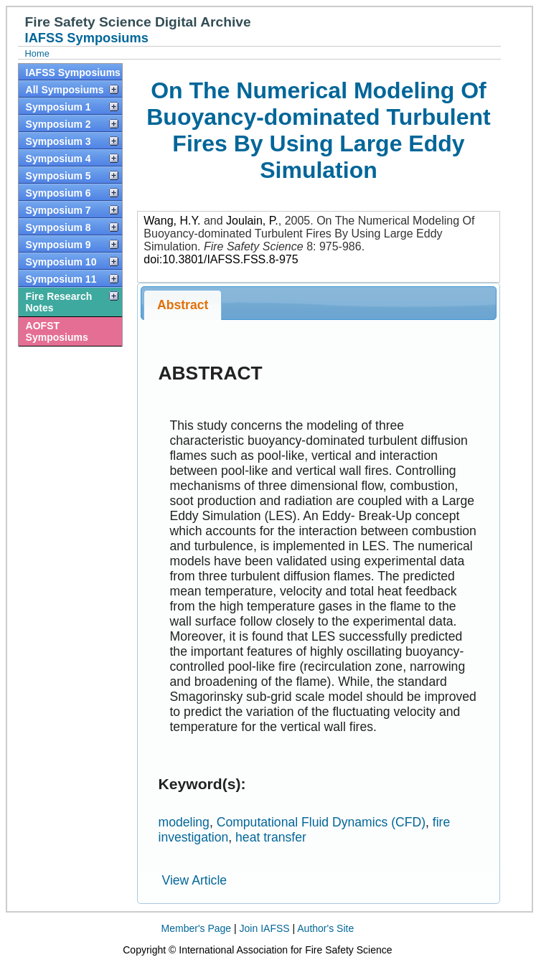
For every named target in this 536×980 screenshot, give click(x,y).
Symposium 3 (58, 141)
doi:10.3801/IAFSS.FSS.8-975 (221, 259)
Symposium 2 (58, 124)
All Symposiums (65, 90)
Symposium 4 (58, 159)
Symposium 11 (61, 279)
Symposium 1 (58, 107)
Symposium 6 (58, 193)
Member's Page (197, 928)
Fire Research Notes (59, 302)
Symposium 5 (58, 176)
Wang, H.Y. (172, 221)
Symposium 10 (61, 262)
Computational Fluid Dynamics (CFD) (321, 822)
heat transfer (271, 837)
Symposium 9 (58, 245)
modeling (183, 822)
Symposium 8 (58, 227)
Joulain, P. (252, 221)
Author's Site (325, 928)
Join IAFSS (265, 928)
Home (37, 53)
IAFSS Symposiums (73, 72)
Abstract (183, 305)
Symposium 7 (58, 210)
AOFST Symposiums (57, 331)
